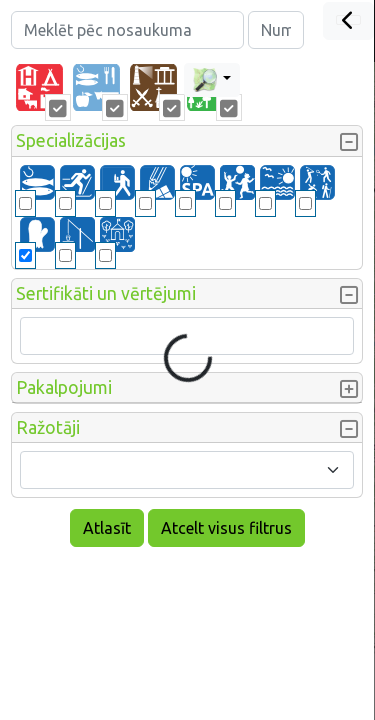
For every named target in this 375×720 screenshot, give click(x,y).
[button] (187, 141)
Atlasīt (107, 528)
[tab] (39, 88)
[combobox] (187, 470)
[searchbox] (39, 336)
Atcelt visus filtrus (226, 528)
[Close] (348, 21)
